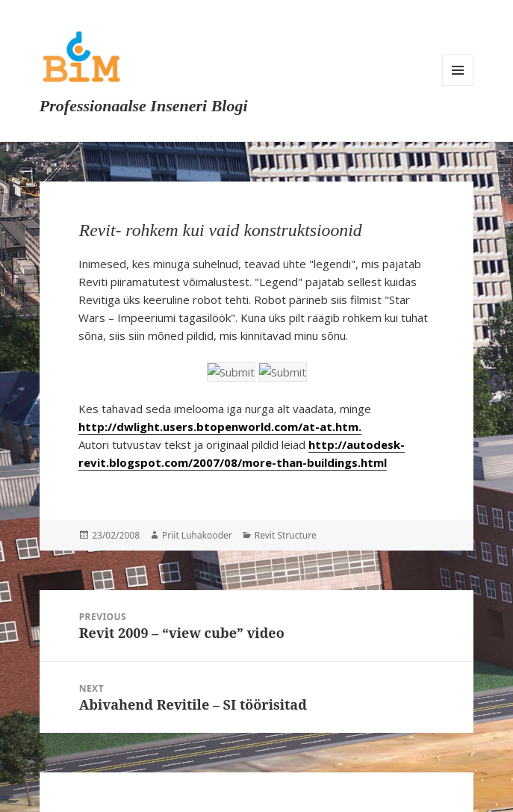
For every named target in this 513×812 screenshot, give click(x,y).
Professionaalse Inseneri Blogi (144, 106)
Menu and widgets (458, 70)
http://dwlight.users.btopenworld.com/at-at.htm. (220, 427)
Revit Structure (286, 535)
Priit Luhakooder (197, 535)
